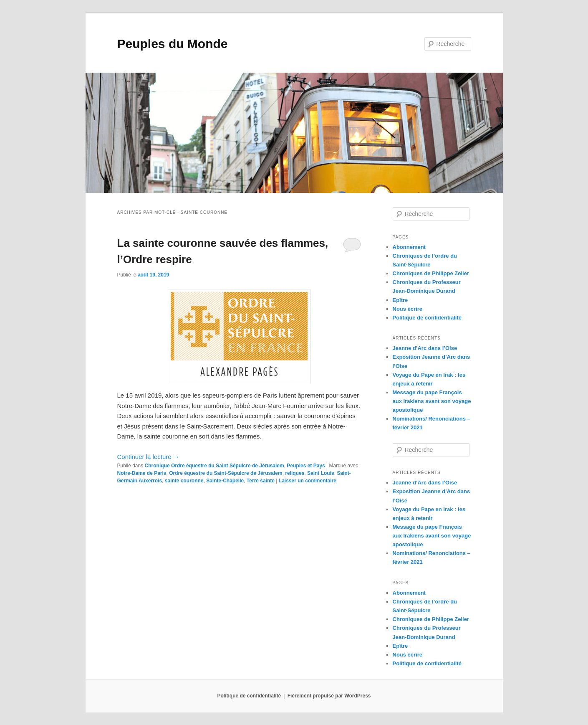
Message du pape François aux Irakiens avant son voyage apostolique (432, 401)
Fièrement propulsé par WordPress (329, 696)
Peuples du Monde (173, 44)
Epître (400, 300)
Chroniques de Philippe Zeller (431, 273)
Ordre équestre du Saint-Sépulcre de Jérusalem (226, 473)
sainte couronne (184, 481)
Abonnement (409, 247)
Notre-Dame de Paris (142, 473)
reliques (295, 473)
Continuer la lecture (148, 457)
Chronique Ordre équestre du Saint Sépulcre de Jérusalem (215, 466)
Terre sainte (261, 481)
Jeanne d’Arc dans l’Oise (425, 348)
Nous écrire (408, 309)
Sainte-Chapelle (225, 481)
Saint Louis (321, 473)
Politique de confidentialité (427, 318)
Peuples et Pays (306, 466)
